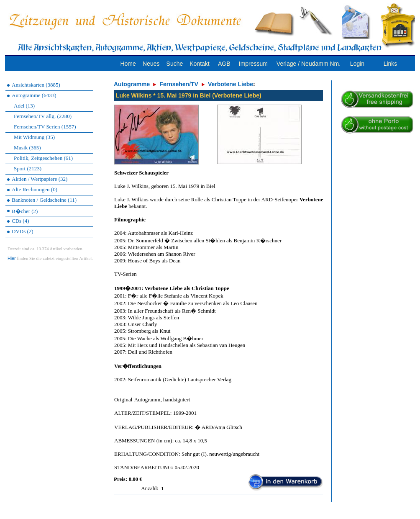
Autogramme (132, 84)
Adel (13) (24, 106)
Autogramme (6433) (34, 95)
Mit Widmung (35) (34, 137)
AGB (224, 64)
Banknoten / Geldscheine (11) (44, 200)
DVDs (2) (23, 231)
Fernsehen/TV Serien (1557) (45, 127)
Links (391, 64)
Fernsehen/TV (179, 84)
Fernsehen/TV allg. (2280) (43, 116)
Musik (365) (27, 148)
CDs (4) (20, 221)
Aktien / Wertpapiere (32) (40, 179)
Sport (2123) (28, 168)
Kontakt (199, 64)
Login (357, 64)
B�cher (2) (25, 211)
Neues (151, 64)
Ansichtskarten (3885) (36, 85)
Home (128, 64)
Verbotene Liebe (230, 84)
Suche (175, 64)
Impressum (253, 64)
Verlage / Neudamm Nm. (309, 64)
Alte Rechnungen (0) (35, 189)
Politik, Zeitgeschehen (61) (43, 158)
